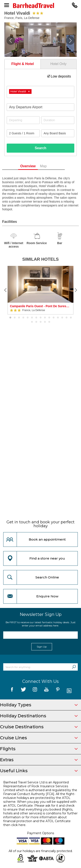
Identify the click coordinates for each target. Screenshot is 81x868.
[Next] (76, 290)
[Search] (74, 667)
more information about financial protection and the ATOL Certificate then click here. (37, 821)
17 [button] (36, 322)
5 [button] (28, 318)
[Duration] (58, 120)
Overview (35, 166)
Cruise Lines (39, 738)
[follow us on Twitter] (23, 691)
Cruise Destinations (39, 727)
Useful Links (39, 771)
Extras (39, 760)
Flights (39, 749)
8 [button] (41, 318)
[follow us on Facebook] (12, 691)
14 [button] (67, 318)
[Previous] (5, 290)
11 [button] (54, 318)
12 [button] (58, 318)
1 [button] (10, 318)
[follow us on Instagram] (35, 691)
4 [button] (23, 318)
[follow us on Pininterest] (58, 691)
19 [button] (45, 322)
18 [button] (41, 322)
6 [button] (32, 318)
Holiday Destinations (39, 716)
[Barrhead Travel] (40, 5)
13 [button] (62, 318)
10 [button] (49, 318)
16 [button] (32, 322)
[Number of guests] (23, 133)
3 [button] (19, 318)
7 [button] (36, 318)
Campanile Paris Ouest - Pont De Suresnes (40, 306)
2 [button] (15, 318)
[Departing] (23, 120)
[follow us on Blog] (69, 691)
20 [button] (49, 322)
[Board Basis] (58, 133)
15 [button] (71, 318)
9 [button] (45, 318)
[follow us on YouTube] (46, 691)
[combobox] (40, 92)
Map (50, 166)
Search (40, 148)
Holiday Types (39, 705)
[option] (40, 290)
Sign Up (42, 647)
